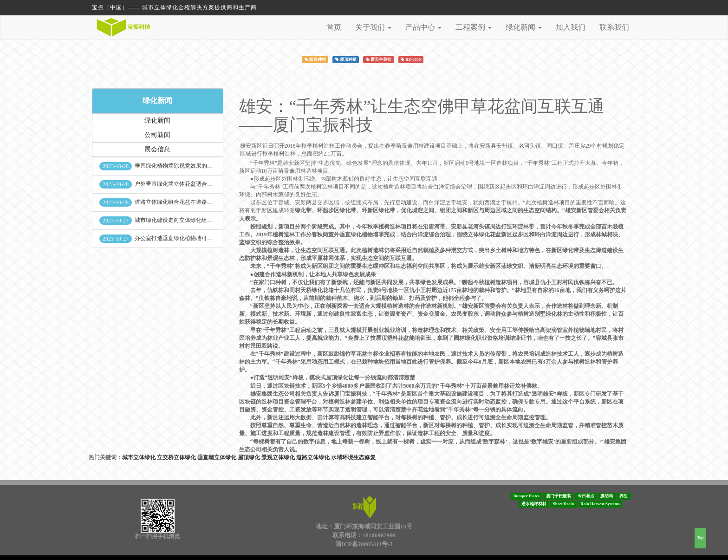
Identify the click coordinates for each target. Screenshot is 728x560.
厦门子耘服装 (559, 496)
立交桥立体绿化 (176, 457)
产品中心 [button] (423, 27)
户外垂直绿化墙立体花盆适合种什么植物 (185, 184)
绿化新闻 (157, 101)
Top (700, 538)
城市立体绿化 (139, 457)
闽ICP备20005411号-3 (364, 544)
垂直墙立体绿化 (217, 457)
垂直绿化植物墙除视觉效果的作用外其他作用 (190, 166)
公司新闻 (157, 135)
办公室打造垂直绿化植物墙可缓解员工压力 (188, 238)
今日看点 (586, 496)
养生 (624, 496)
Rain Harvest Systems (600, 504)
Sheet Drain (564, 504)
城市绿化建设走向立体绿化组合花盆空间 (185, 220)
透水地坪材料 (534, 504)
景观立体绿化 (278, 457)
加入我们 (571, 27)
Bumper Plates (526, 496)
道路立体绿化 (313, 457)
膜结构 (607, 496)
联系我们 (614, 27)
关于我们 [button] (373, 27)
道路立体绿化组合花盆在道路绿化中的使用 (188, 202)
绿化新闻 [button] (524, 27)
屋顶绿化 (249, 457)
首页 (334, 27)
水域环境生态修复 (353, 457)
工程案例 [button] (474, 27)
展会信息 (157, 149)
